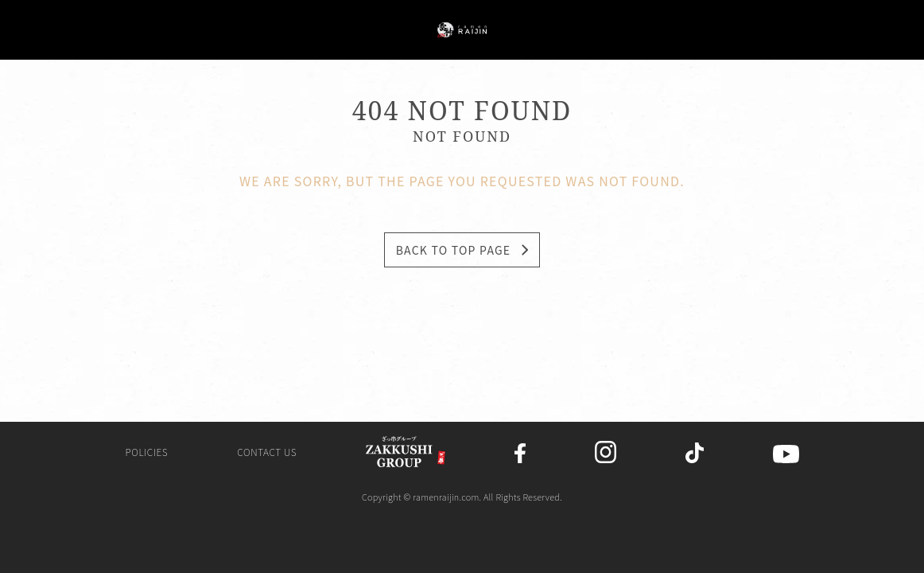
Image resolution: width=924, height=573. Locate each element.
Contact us (267, 455)
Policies (146, 455)
